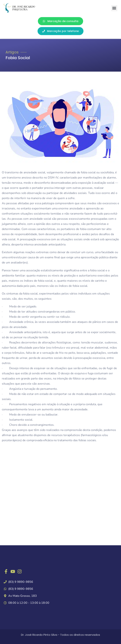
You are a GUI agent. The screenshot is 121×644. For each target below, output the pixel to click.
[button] (114, 8)
